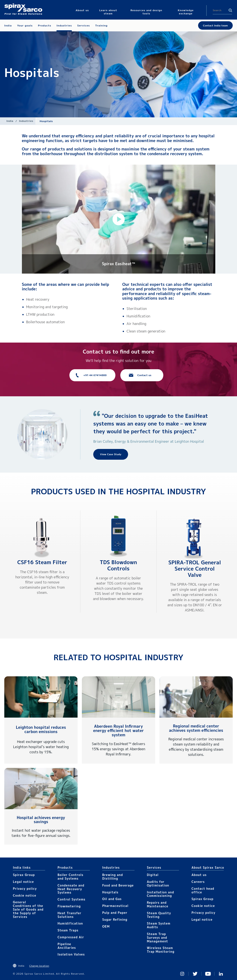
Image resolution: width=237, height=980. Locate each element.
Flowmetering (69, 906)
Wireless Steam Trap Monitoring (161, 950)
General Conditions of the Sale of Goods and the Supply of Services (28, 909)
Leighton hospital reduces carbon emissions (41, 730)
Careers (198, 882)
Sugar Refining (115, 920)
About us (199, 875)
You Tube (208, 974)
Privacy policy (25, 889)
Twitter (195, 974)
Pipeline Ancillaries (67, 946)
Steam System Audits (159, 925)
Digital (153, 875)
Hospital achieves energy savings (41, 820)
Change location (39, 966)
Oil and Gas (112, 899)
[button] (119, 219)
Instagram (182, 974)
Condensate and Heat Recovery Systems (71, 889)
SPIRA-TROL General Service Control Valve (195, 569)
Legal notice (23, 882)
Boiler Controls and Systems (70, 877)
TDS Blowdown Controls (118, 565)
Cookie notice (25, 895)
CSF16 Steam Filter (42, 562)
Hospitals (110, 892)
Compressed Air (71, 937)
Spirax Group (24, 875)
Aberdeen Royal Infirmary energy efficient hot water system (119, 731)
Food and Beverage (118, 885)
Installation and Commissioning (160, 894)
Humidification (70, 923)
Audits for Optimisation (158, 884)
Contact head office (203, 890)
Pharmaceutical (115, 906)
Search (230, 10)
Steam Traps (68, 930)
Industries (26, 121)
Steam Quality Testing (159, 915)
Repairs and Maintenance (157, 904)
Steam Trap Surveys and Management (157, 938)
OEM (106, 926)
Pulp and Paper (115, 913)
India (10, 121)
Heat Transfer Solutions (70, 915)
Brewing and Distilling (113, 877)
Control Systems (72, 899)
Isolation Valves (71, 954)
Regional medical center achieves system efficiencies (196, 728)
